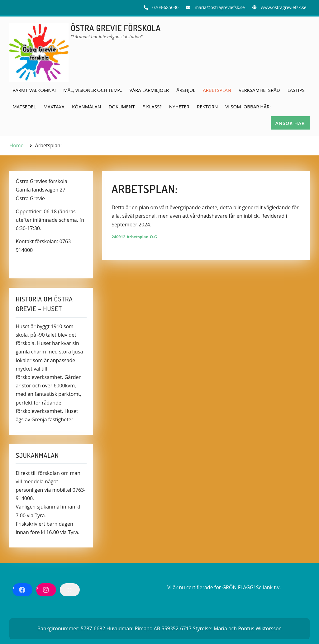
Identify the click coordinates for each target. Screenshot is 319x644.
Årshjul (186, 90)
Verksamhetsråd (259, 90)
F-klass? (152, 107)
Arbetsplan (217, 90)
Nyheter (179, 107)
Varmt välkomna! (34, 90)
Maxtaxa (54, 107)
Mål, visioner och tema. (93, 90)
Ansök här (290, 123)
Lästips (296, 90)
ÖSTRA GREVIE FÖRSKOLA (116, 28)
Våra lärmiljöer (149, 90)
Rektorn (207, 107)
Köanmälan (86, 107)
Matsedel (24, 107)
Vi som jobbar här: (248, 107)
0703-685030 (166, 7)
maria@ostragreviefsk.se (220, 7)
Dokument (121, 107)
